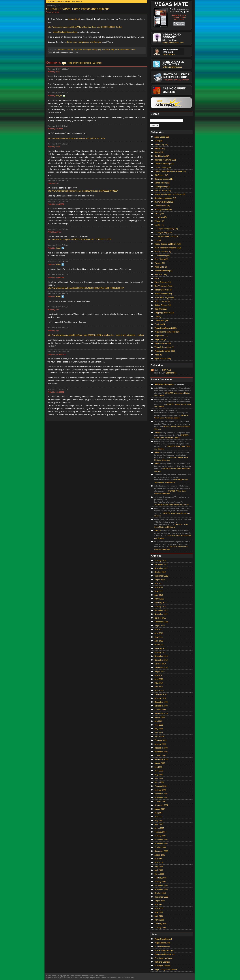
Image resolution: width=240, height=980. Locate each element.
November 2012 (161, 568)
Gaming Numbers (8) (163, 210)
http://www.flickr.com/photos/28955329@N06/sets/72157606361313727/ (80, 239)
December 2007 (161, 794)
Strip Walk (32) (161, 309)
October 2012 (160, 572)
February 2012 (161, 603)
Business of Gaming (65, 50)
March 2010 (159, 691)
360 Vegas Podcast (162, 966)
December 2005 (161, 886)
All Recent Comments (164, 384)
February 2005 (161, 924)
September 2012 (161, 576)
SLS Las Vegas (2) (162, 301)
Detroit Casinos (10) (163, 190)
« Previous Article (53, 2)
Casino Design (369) (163, 168)
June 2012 (159, 587)
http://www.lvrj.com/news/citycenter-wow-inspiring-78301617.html (76, 138)
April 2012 (159, 595)
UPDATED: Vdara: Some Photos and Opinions (78, 9)
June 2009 (159, 725)
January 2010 (160, 698)
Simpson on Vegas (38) (164, 298)
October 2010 (160, 664)
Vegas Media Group (98, 978)
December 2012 (161, 564)
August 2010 (160, 671)
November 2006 (161, 843)
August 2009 (160, 717)
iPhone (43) (159, 221)
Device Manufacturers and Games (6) (170, 194)
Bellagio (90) (160, 148)
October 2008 (160, 756)
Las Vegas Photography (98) (166, 229)
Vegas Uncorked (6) (163, 343)
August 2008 (160, 763)
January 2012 (160, 606)
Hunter (58, 248)
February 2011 (161, 649)
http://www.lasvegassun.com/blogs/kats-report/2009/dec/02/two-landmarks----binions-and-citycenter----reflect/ (96, 335)
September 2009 (161, 714)
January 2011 (160, 652)
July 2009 (158, 721)
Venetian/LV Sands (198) (165, 351)
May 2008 (159, 775)
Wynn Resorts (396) (163, 359)
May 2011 (159, 637)
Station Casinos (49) (163, 305)
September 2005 (161, 897)
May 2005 (159, 912)
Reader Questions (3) (163, 290)
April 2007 (159, 824)
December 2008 (161, 748)
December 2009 (161, 702)
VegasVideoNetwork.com (165, 954)
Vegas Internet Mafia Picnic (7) (167, 332)
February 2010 (161, 694)
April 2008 (159, 778)
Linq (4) (158, 240)
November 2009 (161, 706)
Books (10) (159, 152)
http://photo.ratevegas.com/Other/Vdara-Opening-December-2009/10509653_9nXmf (85, 27)
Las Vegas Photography (92, 50)
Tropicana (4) (160, 324)
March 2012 (159, 599)
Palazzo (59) (160, 263)
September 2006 (161, 851)
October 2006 (160, 847)
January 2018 (160, 561)
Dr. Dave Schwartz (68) (164, 202)
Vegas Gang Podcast (163, 939)
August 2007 (160, 809)
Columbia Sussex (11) (164, 179)
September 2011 (161, 622)
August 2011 (160, 626)
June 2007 (159, 817)
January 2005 (160, 928)
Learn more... (172, 373)
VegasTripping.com (162, 943)
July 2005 (158, 905)
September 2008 (161, 759)
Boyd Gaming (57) (162, 156)
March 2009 (159, 736)
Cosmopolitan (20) (162, 187)
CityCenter (78, 50)
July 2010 (158, 675)
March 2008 (159, 782)
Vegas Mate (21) (161, 336)
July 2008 (158, 767)
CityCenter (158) (161, 175)
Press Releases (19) (163, 282)
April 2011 (159, 641)
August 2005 (160, 901)
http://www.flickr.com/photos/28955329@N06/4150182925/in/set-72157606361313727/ (86, 288)
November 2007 (161, 798)
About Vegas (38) (162, 137)
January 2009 (160, 744)
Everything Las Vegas (163, 958)
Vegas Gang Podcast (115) (166, 328)
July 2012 (158, 584)
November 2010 (161, 660)
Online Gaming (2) (162, 255)
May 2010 (159, 683)
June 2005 (159, 908)
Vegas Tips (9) (160, 340)
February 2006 (161, 878)
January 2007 (160, 836)
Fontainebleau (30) (162, 206)
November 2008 (161, 752)
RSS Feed (166, 370)
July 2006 (158, 859)
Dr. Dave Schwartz (162, 947)
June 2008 (159, 771)
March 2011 (159, 645)
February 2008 (161, 786)
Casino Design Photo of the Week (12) (170, 171)
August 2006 (160, 855)
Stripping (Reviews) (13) (164, 313)
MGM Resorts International (125, 50)
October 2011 (160, 618)
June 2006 (159, 863)
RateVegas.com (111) (163, 286)
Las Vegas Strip (108, 50)
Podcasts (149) (161, 275)
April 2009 (159, 733)
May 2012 (159, 591)
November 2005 (161, 889)
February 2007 (161, 832)
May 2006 (159, 866)
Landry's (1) (159, 225)
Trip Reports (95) (161, 320)
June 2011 (159, 633)
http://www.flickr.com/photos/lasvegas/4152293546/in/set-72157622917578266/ (83, 191)
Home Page (66, 2)
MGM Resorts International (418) (168, 248)
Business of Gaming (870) (165, 160)
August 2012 (160, 580)
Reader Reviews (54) (163, 294)
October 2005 (160, 893)
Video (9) (158, 355)
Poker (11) (159, 278)
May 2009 (159, 729)
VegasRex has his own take (65, 32)
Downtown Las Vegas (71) (165, 198)
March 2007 (159, 828)
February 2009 (161, 740)
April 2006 (159, 870)
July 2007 (158, 813)
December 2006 (161, 840)
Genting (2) (159, 213)
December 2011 (161, 610)
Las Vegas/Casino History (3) (166, 236)
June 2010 (159, 679)
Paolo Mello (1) (161, 267)
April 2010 (159, 687)
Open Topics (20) (162, 259)
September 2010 (161, 668)
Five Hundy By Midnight (164, 950)
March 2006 (159, 874)
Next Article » (77, 2)
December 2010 (161, 656)
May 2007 (159, 821)
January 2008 (160, 790)
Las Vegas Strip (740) (163, 233)
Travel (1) (158, 317)
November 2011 (161, 614)
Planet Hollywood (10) (164, 271)
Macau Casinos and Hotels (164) (168, 244)
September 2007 (161, 805)
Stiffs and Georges (162, 962)
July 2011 (158, 629)
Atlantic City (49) (161, 145)
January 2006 (160, 882)
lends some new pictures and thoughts (84, 42)
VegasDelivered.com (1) (164, 347)
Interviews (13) (161, 217)
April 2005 (159, 916)
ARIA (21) (159, 141)
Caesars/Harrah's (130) (164, 164)
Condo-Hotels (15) (162, 183)
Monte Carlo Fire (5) (163, 252)
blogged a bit (74, 19)
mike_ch (59, 96)
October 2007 (160, 801)
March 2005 (159, 920)
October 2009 (160, 710)
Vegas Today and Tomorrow (166, 970)
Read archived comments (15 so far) (84, 63)
